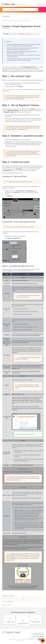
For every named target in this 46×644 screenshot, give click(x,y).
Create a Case (10, 622)
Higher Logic (5, 21)
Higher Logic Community (13, 21)
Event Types (15, 89)
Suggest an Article (23, 624)
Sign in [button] (43, 4)
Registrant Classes (27, 120)
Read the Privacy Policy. (21, 640)
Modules (21, 21)
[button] (38, 4)
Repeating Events (23, 434)
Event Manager (27, 21)
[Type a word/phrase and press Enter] (20, 10)
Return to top (6, 605)
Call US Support (36, 622)
